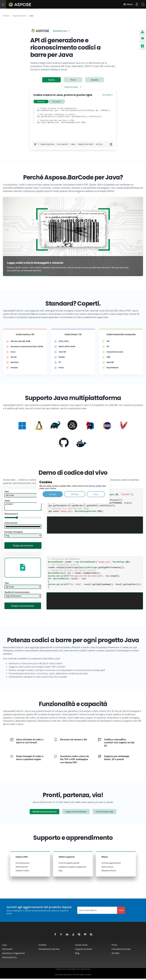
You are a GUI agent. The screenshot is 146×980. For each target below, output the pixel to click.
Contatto (88, 976)
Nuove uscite (81, 946)
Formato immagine (14, 533)
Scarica (51, 80)
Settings (75, 494)
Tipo (7, 491)
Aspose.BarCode (19, 16)
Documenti (7, 950)
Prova (73, 80)
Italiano (126, 4)
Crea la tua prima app (105, 813)
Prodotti (42, 946)
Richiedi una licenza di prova (44, 813)
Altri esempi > (108, 95)
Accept (53, 494)
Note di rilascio (107, 868)
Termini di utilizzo (78, 976)
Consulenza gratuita (121, 950)
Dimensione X (11, 515)
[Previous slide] (8, 236)
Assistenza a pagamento (13, 954)
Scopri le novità (71, 87)
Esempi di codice (22, 872)
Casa (4, 946)
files (33, 314)
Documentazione (23, 864)
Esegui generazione (23, 547)
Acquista (95, 80)
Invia (121, 912)
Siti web (115, 954)
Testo (7, 501)
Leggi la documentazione (76, 813)
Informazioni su (9, 959)
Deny (96, 494)
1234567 (23, 507)
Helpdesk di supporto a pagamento (72, 868)
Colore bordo (11, 524)
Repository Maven (109, 872)
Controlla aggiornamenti (111, 864)
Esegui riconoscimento (23, 607)
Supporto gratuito (84, 950)
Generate (41, 102)
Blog (60, 872)
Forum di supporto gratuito (69, 864)
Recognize (57, 102)
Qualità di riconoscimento (17, 593)
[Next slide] (138, 236)
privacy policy (95, 486)
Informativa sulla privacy (63, 976)
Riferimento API (22, 868)
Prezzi (114, 946)
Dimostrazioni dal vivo (49, 950)
